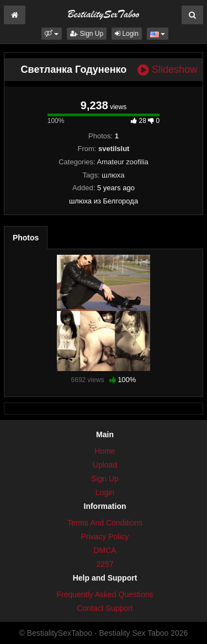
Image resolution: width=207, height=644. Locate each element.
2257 (105, 564)
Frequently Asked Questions (105, 594)
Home (105, 451)
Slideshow (167, 70)
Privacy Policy (105, 536)
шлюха (113, 175)
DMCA (105, 550)
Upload (105, 465)
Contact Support (105, 608)
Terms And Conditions (105, 523)
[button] (52, 34)
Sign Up (87, 34)
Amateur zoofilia (123, 162)
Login (127, 34)
